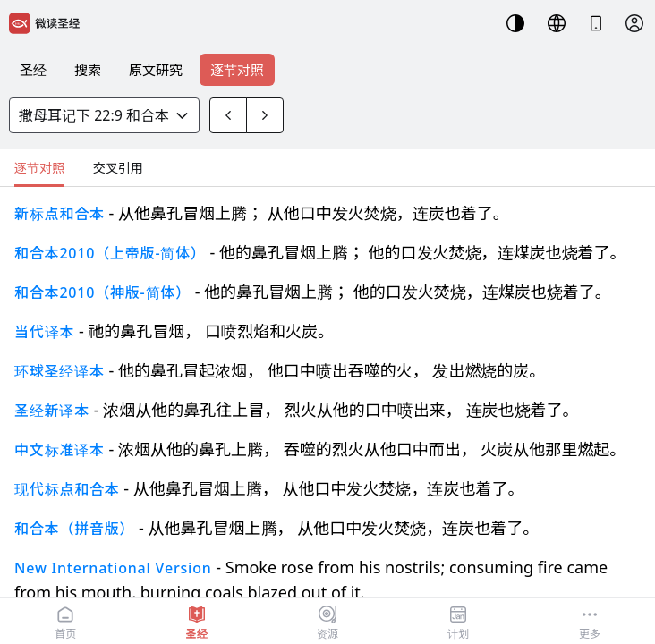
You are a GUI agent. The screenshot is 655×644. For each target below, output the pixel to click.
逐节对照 (237, 70)
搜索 (88, 70)
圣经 (33, 70)
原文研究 (156, 70)
